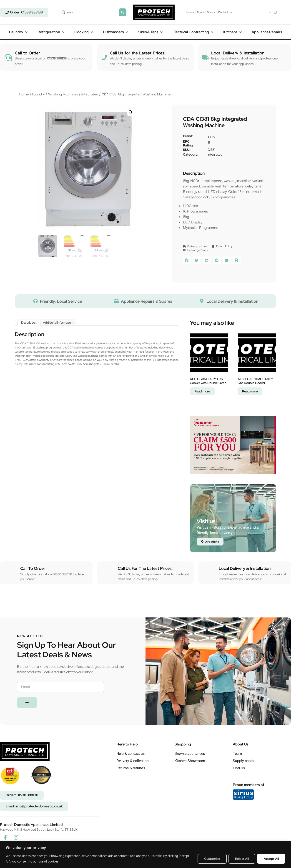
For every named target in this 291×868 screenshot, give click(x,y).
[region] (145, 854)
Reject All (242, 859)
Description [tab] (29, 323)
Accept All (271, 859)
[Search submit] (123, 12)
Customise (212, 859)
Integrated (90, 94)
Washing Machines (63, 94)
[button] (19, 32)
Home (24, 94)
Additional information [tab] (58, 323)
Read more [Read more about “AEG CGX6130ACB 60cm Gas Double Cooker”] (250, 391)
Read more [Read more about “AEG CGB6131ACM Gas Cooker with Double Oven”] (202, 391)
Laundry (39, 94)
